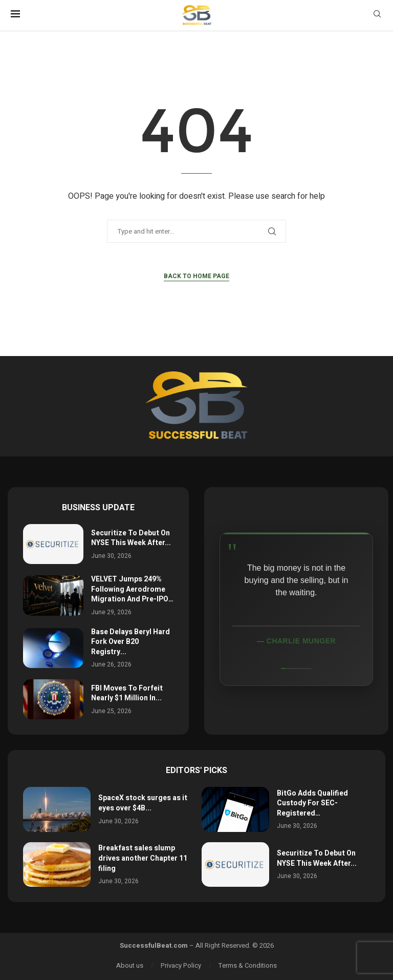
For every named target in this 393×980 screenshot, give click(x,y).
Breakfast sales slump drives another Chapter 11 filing (143, 858)
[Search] (377, 16)
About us (130, 965)
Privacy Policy (181, 965)
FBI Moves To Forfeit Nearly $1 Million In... (127, 693)
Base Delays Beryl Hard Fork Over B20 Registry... (130, 642)
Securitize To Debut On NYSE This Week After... (131, 538)
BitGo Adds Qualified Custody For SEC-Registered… (312, 803)
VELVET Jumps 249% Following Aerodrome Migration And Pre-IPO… (132, 589)
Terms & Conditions (248, 965)
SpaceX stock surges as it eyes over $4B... (143, 803)
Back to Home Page (196, 276)
